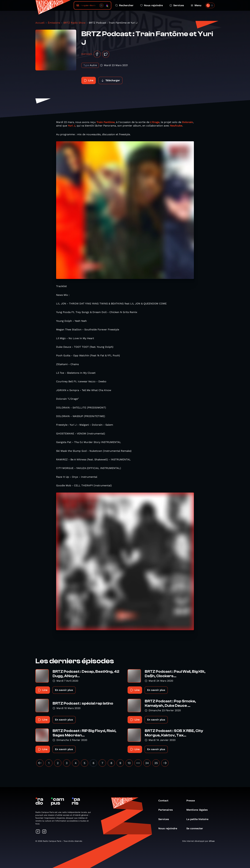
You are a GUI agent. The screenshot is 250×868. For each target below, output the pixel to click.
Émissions (54, 23)
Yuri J (72, 126)
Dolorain (187, 122)
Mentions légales (199, 810)
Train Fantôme (106, 122)
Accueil (40, 23)
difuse (212, 841)
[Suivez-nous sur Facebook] (38, 832)
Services (177, 5)
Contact (165, 801)
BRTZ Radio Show (74, 23)
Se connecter (196, 828)
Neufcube (176, 126)
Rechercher (124, 5)
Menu (196, 5)
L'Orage (155, 122)
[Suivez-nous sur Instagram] (44, 832)
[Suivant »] (165, 763)
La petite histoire (199, 819)
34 (147, 763)
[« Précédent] (40, 763)
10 (129, 763)
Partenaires (167, 810)
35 (156, 763)
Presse (192, 801)
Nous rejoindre (151, 5)
